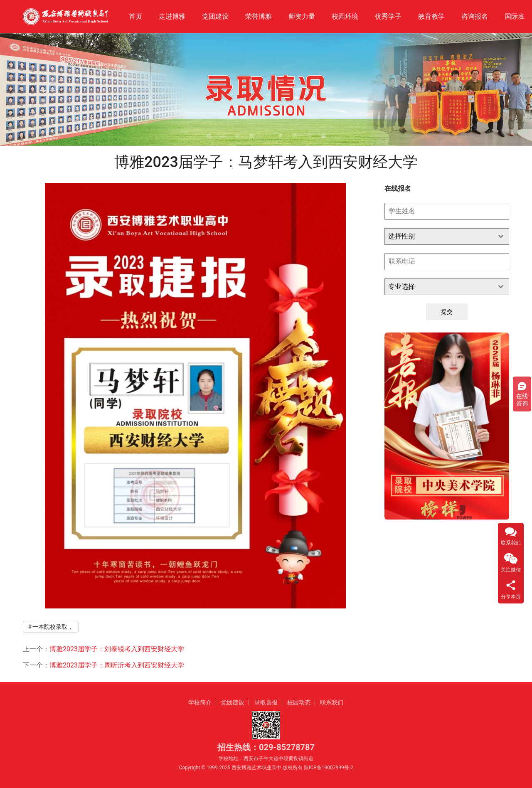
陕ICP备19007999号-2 (329, 768)
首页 (135, 16)
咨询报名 (475, 16)
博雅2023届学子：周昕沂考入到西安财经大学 (117, 665)
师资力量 (302, 16)
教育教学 (431, 16)
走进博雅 (172, 16)
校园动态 (299, 702)
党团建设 (215, 16)
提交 (447, 312)
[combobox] (447, 236)
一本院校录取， (53, 627)
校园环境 (345, 16)
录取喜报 (266, 702)
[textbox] (439, 236)
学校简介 (200, 702)
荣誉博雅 (259, 16)
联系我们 (332, 702)
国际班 (515, 16)
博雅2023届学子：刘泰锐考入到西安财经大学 (117, 649)
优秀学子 (388, 16)
